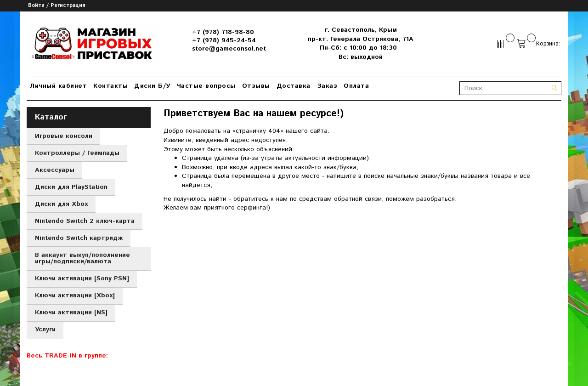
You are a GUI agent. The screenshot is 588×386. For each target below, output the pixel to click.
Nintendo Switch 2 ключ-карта (85, 221)
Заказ (327, 86)
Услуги (45, 329)
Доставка (294, 86)
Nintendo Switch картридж (79, 238)
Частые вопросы (206, 86)
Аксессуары (55, 170)
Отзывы (256, 86)
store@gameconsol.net (229, 49)
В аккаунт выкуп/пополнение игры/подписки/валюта (82, 258)
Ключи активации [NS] (71, 312)
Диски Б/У (152, 86)
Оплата (356, 86)
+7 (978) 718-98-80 (223, 32)
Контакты (110, 86)
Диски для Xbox (61, 204)
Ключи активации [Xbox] (75, 295)
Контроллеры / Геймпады (77, 153)
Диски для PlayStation (71, 187)
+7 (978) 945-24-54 (224, 40)
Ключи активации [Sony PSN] (82, 278)
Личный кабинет (58, 86)
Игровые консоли (64, 136)
